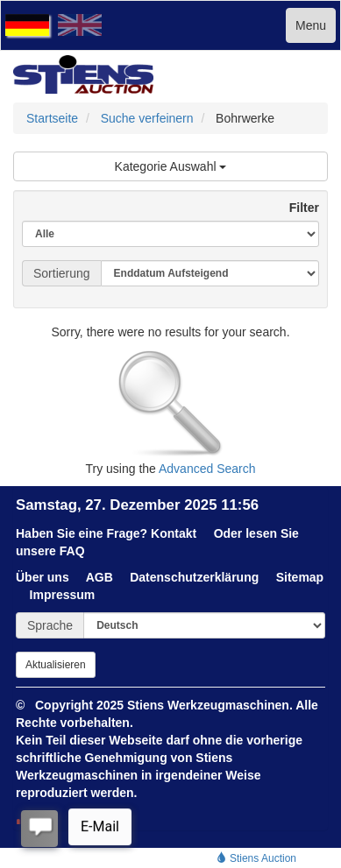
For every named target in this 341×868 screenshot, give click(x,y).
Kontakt (174, 533)
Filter (297, 208)
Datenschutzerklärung (194, 577)
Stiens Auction (256, 858)
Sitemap (300, 577)
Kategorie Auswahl (171, 166)
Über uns (43, 577)
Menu (311, 25)
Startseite (52, 118)
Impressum (63, 595)
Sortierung (62, 273)
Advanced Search (207, 469)
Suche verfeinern (147, 118)
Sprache (50, 625)
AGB (99, 577)
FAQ (72, 551)
